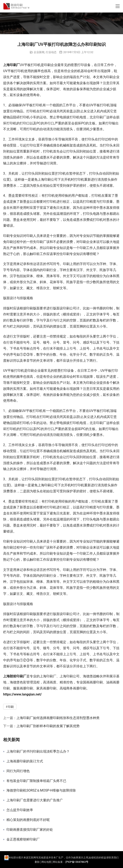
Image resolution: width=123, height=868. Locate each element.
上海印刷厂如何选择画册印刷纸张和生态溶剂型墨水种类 (58, 718)
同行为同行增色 (18, 771)
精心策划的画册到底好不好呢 (28, 820)
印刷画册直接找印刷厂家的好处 (30, 830)
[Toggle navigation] (118, 6)
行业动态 (51, 52)
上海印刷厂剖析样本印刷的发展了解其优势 (48, 726)
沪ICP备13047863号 (77, 862)
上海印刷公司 (48, 179)
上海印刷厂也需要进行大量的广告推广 (35, 800)
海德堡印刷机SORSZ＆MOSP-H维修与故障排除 (41, 790)
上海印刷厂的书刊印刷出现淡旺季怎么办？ (38, 752)
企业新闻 (39, 52)
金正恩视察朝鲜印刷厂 (23, 839)
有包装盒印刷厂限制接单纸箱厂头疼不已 (36, 781)
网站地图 (46, 862)
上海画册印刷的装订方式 (25, 761)
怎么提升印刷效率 (20, 810)
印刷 (13, 65)
